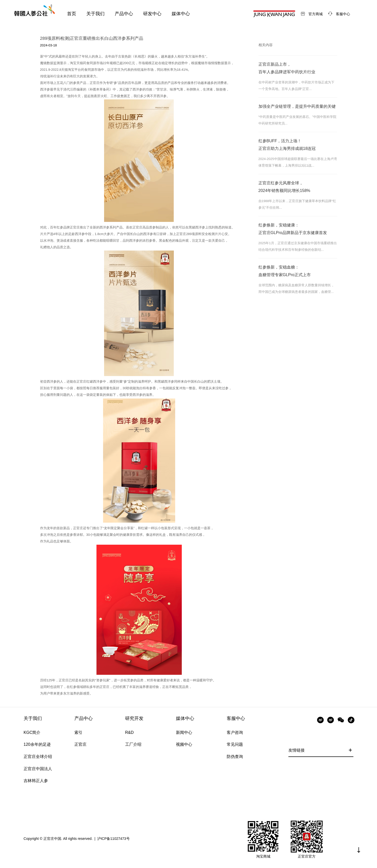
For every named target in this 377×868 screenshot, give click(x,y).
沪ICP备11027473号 (113, 839)
